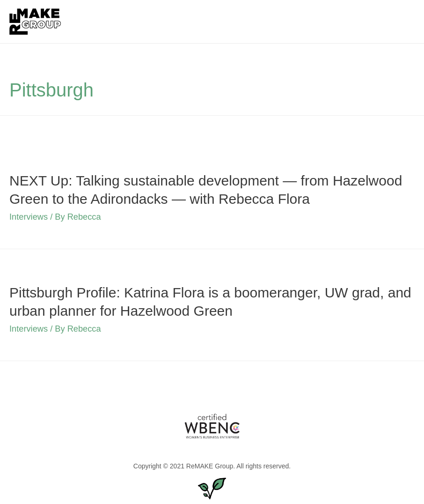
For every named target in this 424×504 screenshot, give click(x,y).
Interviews (29, 217)
